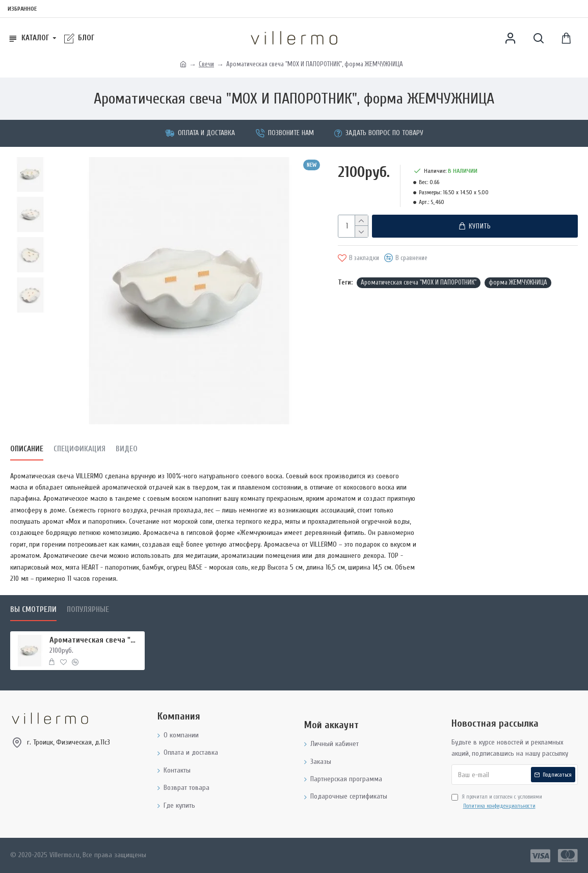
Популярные (88, 610)
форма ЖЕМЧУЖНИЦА (518, 282)
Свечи (206, 64)
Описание (27, 449)
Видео (127, 449)
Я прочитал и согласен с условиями (497, 802)
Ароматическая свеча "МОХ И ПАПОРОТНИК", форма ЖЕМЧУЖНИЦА (95, 640)
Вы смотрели (33, 610)
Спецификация (79, 449)
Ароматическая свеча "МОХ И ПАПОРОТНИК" (419, 282)
